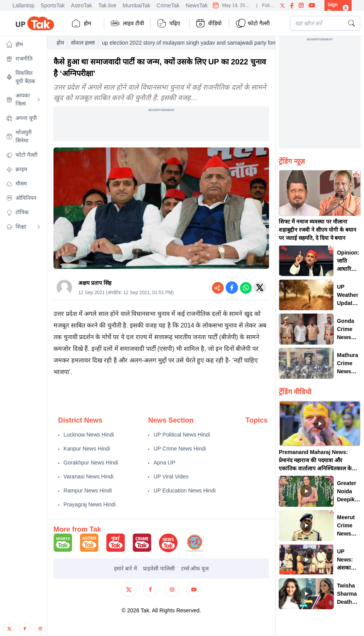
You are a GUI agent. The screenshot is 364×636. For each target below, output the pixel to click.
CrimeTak (168, 5)
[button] (23, 44)
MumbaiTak (136, 5)
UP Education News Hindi (185, 490)
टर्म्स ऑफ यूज (195, 568)
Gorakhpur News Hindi (91, 463)
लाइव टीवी (127, 23)
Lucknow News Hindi (89, 435)
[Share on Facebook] (232, 288)
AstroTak (81, 5)
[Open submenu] (39, 100)
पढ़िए (169, 23)
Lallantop (23, 5)
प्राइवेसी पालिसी (159, 568)
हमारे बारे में (125, 568)
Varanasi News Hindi (89, 477)
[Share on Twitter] (260, 288)
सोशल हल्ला (83, 43)
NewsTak (197, 5)
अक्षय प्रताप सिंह (95, 283)
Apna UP (164, 463)
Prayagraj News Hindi (90, 504)
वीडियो (209, 23)
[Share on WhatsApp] (246, 288)
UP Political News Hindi (182, 435)
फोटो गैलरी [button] (253, 23)
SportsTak (53, 5)
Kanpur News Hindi (87, 449)
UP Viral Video (171, 477)
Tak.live (108, 5)
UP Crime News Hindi (180, 449)
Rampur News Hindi (88, 490)
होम (81, 23)
